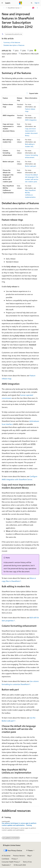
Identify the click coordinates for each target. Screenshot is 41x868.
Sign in (37, 3)
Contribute (5, 859)
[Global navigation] (2, 3)
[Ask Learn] (33, 8)
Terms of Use (27, 862)
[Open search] (32, 3)
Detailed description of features (14, 45)
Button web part (31, 166)
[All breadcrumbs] (4, 8)
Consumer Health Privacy (10, 862)
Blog (29, 856)
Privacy (14, 859)
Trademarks (6, 865)
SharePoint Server (14, 8)
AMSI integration (31, 120)
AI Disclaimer (6, 856)
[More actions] (37, 8)
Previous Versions (19, 856)
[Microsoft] (21, 3)
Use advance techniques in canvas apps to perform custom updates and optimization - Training (19, 824)
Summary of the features (12, 42)
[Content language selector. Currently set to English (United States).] (12, 845)
